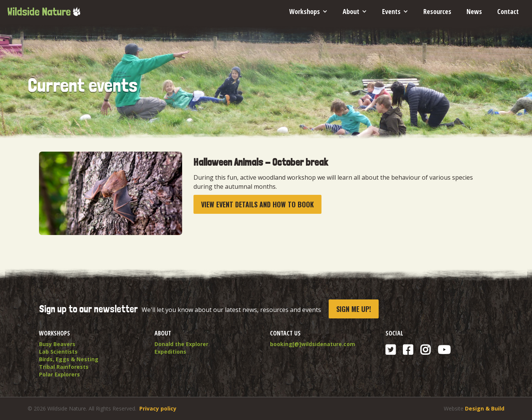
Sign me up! (354, 309)
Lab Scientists (58, 352)
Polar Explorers (59, 374)
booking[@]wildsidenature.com (313, 344)
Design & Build (485, 408)
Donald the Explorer (181, 344)
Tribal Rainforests (64, 367)
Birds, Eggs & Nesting (69, 359)
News (474, 11)
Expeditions (170, 352)
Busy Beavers (57, 344)
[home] (44, 9)
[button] (308, 11)
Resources (437, 11)
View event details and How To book (257, 204)
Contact (508, 11)
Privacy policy (158, 408)
